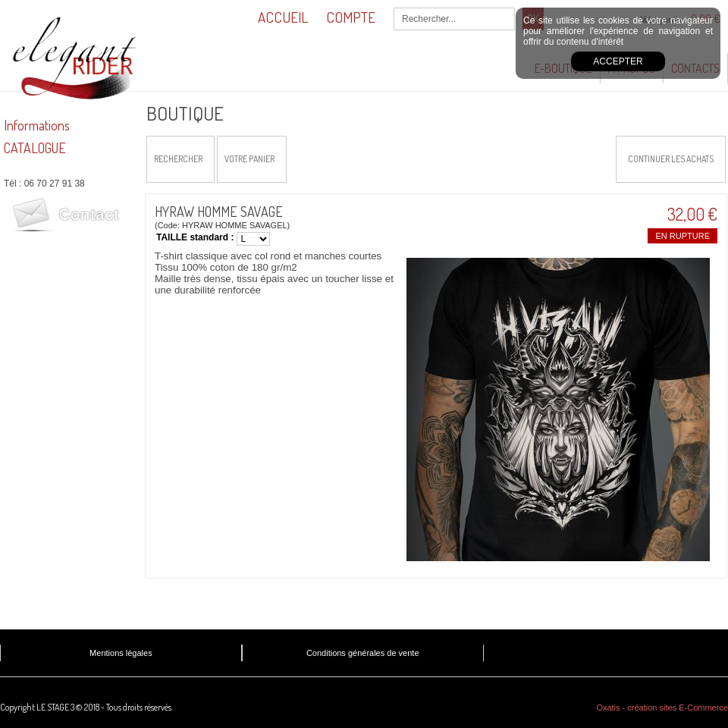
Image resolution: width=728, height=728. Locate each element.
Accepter (618, 61)
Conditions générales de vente (363, 653)
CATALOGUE (35, 148)
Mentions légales (121, 653)
